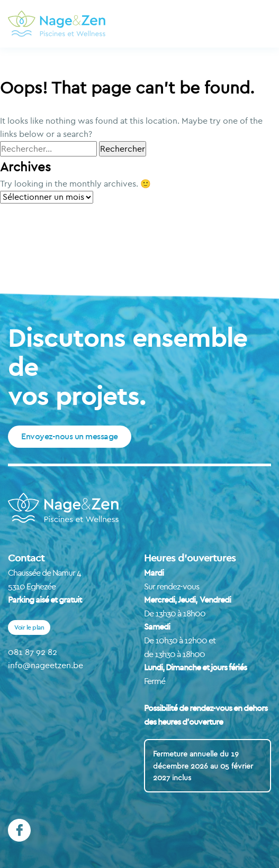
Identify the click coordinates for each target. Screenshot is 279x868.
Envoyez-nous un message (70, 436)
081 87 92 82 (33, 652)
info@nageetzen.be (46, 665)
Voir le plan (29, 627)
